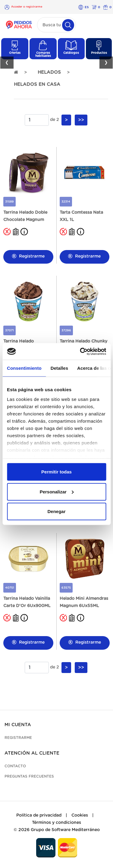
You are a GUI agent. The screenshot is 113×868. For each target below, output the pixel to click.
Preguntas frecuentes (29, 776)
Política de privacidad (39, 815)
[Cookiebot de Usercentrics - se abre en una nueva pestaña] (80, 351)
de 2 (55, 120)
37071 (9, 330)
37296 (66, 330)
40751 (10, 588)
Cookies (80, 815)
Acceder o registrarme (27, 7)
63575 (66, 588)
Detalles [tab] (59, 368)
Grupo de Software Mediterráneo (65, 830)
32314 (66, 202)
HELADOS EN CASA (37, 85)
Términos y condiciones (56, 823)
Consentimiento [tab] (24, 368)
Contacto (15, 766)
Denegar (56, 511)
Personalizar (57, 491)
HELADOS (49, 72)
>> (81, 120)
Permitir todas (56, 472)
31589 (9, 202)
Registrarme (28, 256)
